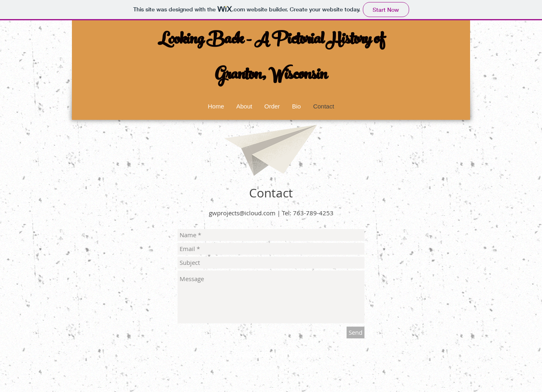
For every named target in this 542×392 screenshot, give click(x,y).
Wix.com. (296, 367)
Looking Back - (206, 41)
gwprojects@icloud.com (242, 213)
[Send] (356, 332)
